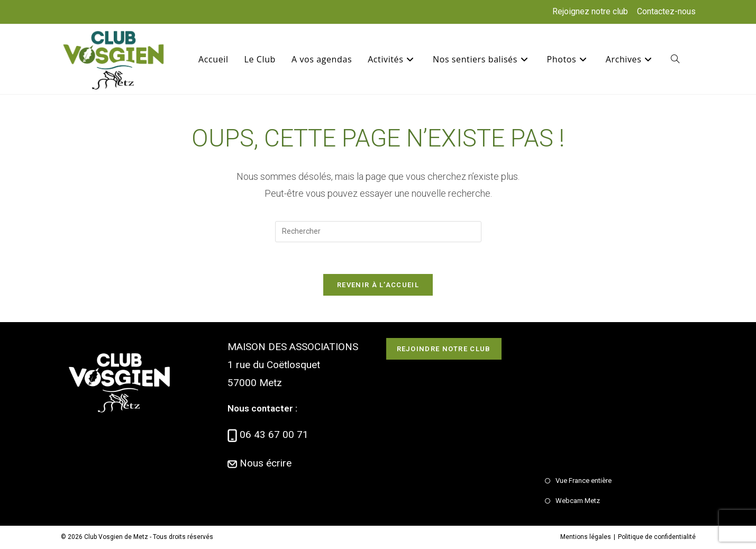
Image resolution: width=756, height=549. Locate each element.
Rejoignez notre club (590, 11)
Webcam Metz (578, 501)
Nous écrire (266, 463)
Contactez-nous (666, 11)
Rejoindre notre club (444, 349)
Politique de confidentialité (657, 537)
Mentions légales (586, 537)
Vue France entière (584, 481)
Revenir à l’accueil (378, 285)
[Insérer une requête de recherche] (378, 232)
